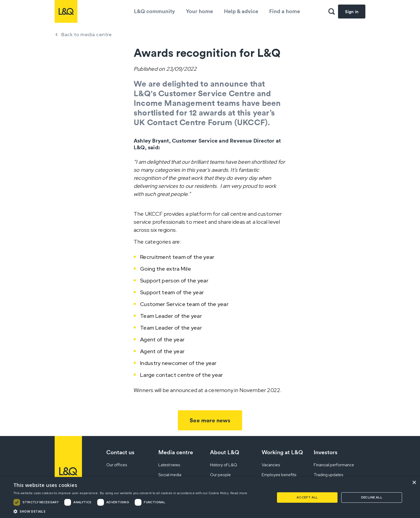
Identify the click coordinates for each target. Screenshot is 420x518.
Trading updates (328, 475)
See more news (210, 420)
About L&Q (225, 452)
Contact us (120, 452)
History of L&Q (224, 465)
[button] (130, 511)
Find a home (285, 11)
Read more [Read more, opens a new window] (239, 493)
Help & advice (241, 11)
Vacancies (271, 465)
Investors (326, 452)
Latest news (169, 465)
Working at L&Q (282, 452)
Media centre (176, 452)
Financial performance (334, 465)
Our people (220, 475)
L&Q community (154, 11)
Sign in (352, 12)
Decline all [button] (372, 497)
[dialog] (210, 497)
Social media (170, 475)
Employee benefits (279, 475)
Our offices (117, 465)
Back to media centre (87, 34)
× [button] (414, 483)
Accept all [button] (307, 497)
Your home (199, 11)
